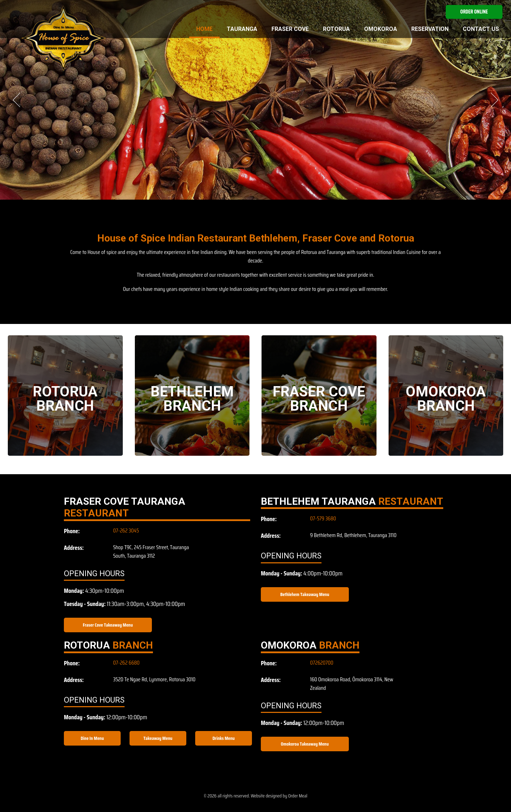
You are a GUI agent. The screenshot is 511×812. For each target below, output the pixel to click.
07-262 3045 (126, 530)
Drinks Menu (224, 738)
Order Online (474, 12)
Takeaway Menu (158, 738)
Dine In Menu (92, 738)
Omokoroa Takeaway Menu (305, 744)
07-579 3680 (323, 518)
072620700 (322, 663)
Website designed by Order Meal (279, 796)
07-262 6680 (127, 663)
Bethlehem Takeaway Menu (305, 594)
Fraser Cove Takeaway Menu (108, 625)
